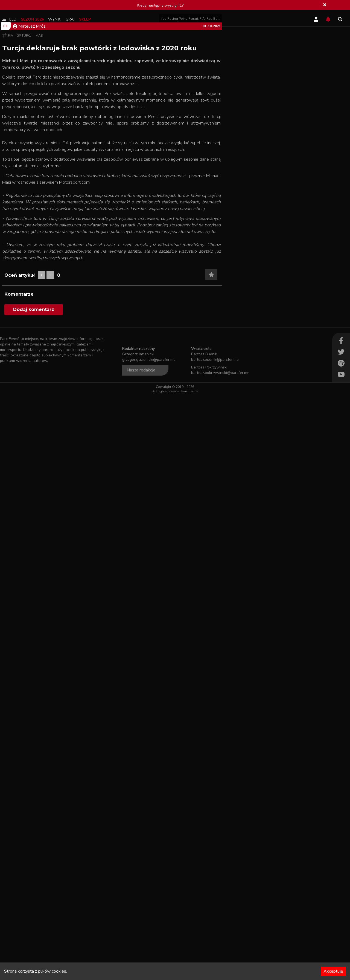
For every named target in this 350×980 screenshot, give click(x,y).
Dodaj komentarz (34, 894)
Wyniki (55, 19)
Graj (70, 19)
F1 (5, 173)
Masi (40, 182)
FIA (11, 182)
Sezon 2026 (32, 19)
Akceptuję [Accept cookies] (333, 971)
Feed (9, 19)
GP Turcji (24, 182)
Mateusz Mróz (29, 173)
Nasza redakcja (141, 955)
